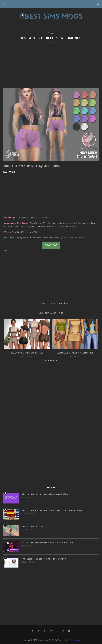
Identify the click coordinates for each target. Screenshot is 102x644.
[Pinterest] (38, 631)
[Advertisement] (51, 66)
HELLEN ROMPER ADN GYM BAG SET (27, 353)
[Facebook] (33, 631)
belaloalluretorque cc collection (75, 353)
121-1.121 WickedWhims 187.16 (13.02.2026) (48, 543)
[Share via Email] (67, 303)
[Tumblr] (57, 631)
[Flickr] (44, 631)
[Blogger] (69, 631)
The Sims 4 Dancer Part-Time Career (44, 559)
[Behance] (51, 631)
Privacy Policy (74, 640)
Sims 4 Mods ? (9, 172)
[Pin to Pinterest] (62, 303)
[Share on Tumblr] (65, 303)
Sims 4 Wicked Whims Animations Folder (45, 494)
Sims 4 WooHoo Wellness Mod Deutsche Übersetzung (52, 510)
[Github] (63, 631)
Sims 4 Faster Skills (34, 526)
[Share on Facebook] (57, 303)
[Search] (98, 4)
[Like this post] (54, 303)
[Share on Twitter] (59, 303)
